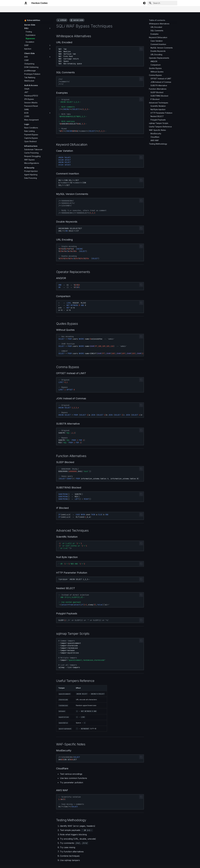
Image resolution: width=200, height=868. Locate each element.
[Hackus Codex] (26, 3)
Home (27, 9)
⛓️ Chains (68, 9)
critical (63, 20)
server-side (78, 20)
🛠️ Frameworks (82, 9)
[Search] (162, 3)
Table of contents (157, 20)
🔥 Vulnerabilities (54, 9)
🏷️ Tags (95, 9)
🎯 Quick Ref (38, 9)
